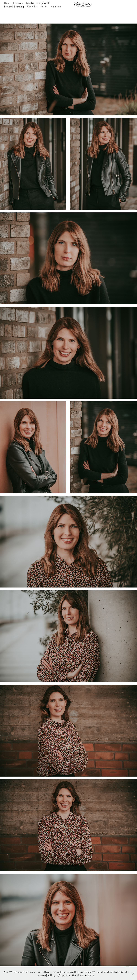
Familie (30, 3)
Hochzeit (18, 3)
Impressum (56, 6)
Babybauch (43, 3)
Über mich (32, 6)
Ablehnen (90, 975)
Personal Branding (14, 7)
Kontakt (44, 6)
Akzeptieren (77, 975)
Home (7, 3)
